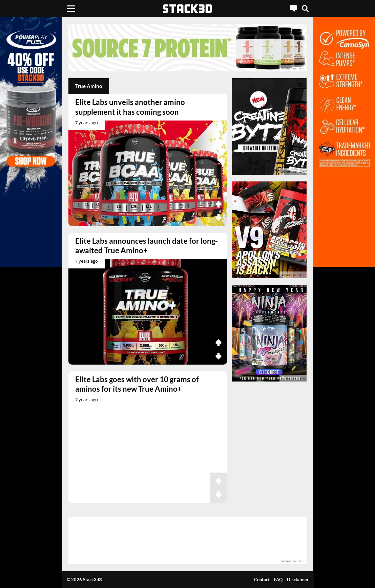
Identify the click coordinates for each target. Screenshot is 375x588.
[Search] (305, 8)
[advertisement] (187, 48)
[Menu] (71, 8)
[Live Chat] (293, 8)
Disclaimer (298, 580)
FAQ (278, 580)
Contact (262, 580)
